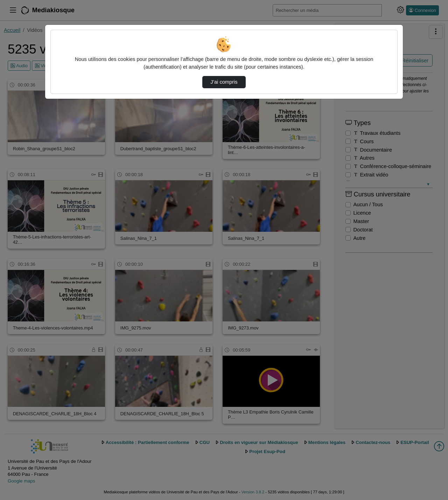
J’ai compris (224, 82)
